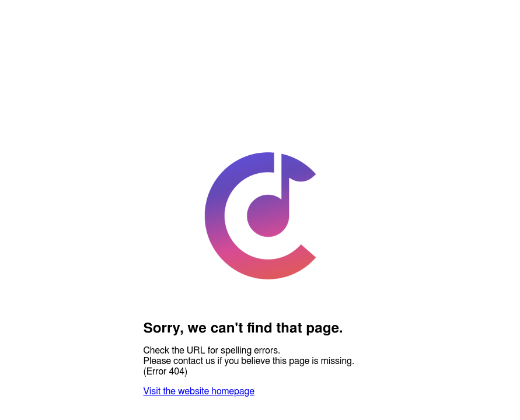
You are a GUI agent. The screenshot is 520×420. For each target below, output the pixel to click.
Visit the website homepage (199, 391)
